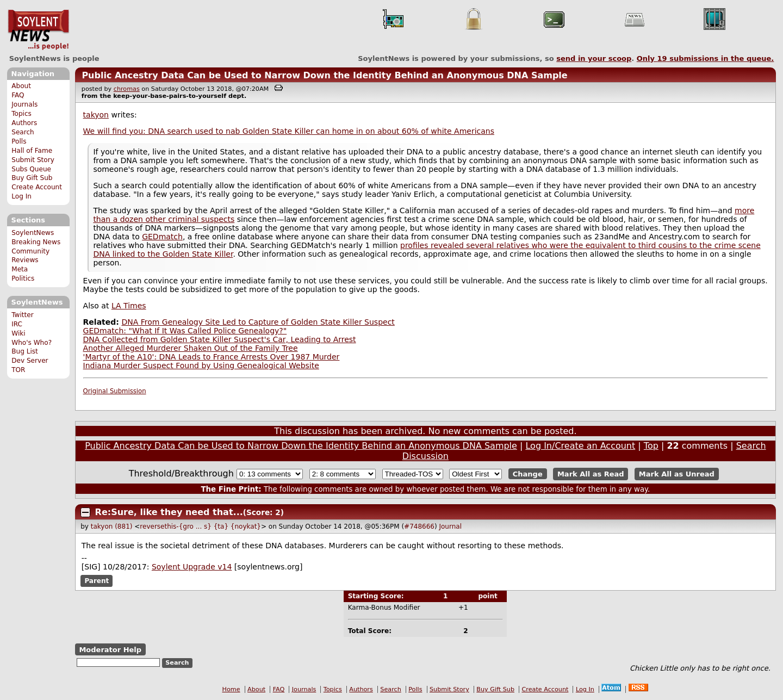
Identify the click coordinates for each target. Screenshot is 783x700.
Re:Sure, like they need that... (169, 512)
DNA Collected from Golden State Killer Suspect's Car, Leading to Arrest (220, 339)
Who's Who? (32, 343)
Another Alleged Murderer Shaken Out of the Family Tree (191, 348)
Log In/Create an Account (580, 446)
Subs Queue (31, 169)
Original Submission (115, 391)
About (21, 86)
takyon (96, 115)
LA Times (129, 306)
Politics (23, 278)
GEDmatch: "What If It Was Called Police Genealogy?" (185, 331)
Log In (21, 196)
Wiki (18, 333)
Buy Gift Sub (32, 178)
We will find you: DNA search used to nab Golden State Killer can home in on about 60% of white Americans (289, 131)
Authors (24, 123)
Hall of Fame (32, 151)
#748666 (419, 526)
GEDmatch (162, 237)
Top (651, 446)
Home (231, 689)
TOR (18, 370)
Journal (450, 526)
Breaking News (36, 242)
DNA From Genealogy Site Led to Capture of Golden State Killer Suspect (258, 322)
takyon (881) (112, 526)
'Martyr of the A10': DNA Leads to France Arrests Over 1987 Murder (212, 357)
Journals (24, 104)
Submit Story (33, 160)
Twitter (22, 315)
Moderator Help (110, 650)
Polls (19, 141)
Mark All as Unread (677, 474)
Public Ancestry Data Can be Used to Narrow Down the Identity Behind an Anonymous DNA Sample (324, 75)
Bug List (25, 351)
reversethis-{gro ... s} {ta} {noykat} (200, 526)
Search (23, 132)
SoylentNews (38, 30)
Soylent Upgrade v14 (192, 567)
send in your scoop (594, 58)
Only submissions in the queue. (706, 58)
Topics (21, 114)
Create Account (37, 187)
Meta (20, 269)
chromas (127, 89)
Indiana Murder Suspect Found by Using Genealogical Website (201, 366)
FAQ (18, 95)
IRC (17, 324)
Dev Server (30, 361)
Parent (97, 581)
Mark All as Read (591, 474)
